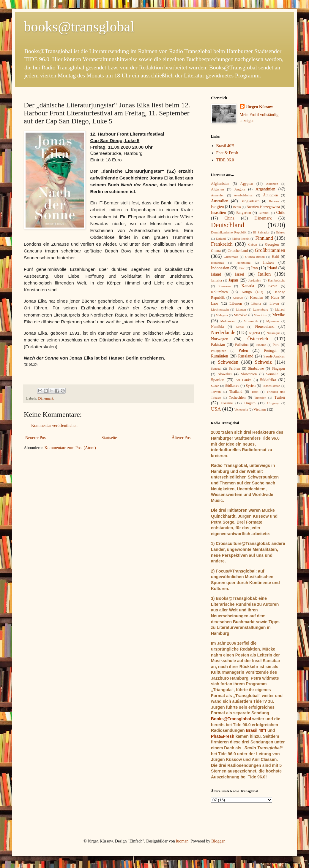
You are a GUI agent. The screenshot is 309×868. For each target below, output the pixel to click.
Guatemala (231, 257)
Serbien (234, 368)
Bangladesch (250, 201)
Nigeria (254, 333)
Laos (215, 303)
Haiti (276, 257)
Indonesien (220, 268)
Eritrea (281, 232)
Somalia (272, 374)
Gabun (253, 244)
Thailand (236, 392)
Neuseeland (265, 326)
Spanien (218, 380)
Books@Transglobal (231, 719)
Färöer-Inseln (241, 239)
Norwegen (220, 339)
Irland (272, 268)
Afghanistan (220, 184)
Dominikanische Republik (229, 232)
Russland (246, 356)
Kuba (275, 298)
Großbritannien (270, 250)
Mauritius (260, 315)
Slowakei (225, 374)
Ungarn (250, 403)
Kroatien (257, 298)
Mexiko (279, 315)
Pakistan (218, 345)
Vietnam (260, 409)
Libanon (236, 303)
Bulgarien (244, 213)
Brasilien (219, 213)
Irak (242, 268)
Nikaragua (273, 333)
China (229, 218)
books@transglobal (79, 27)
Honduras (217, 263)
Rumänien (220, 356)
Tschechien (237, 398)
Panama (261, 345)
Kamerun (225, 286)
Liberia (256, 303)
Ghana (216, 251)
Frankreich (222, 244)
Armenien (218, 195)
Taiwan (216, 392)
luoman (182, 841)
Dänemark (46, 398)
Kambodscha (277, 280)
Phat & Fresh (227, 153)
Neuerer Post (36, 438)
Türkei (280, 397)
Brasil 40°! (225, 146)
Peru (276, 345)
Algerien (217, 189)
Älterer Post (182, 438)
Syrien (251, 386)
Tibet (255, 392)
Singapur (279, 368)
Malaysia (222, 315)
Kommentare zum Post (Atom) (70, 448)
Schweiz (263, 362)
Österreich (258, 339)
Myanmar (273, 321)
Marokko (240, 315)
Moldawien (228, 321)
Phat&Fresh (223, 736)
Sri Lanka (243, 380)
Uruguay (273, 403)
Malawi (280, 309)
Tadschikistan (271, 386)
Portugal (270, 351)
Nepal (240, 327)
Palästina (242, 345)
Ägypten (247, 184)
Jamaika (216, 280)
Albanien (272, 184)
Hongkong (243, 263)
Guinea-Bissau (255, 257)
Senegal (216, 368)
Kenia (273, 286)
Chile (281, 213)
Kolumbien (219, 292)
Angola (240, 189)
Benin (237, 207)
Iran (254, 268)
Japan (233, 280)
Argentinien (265, 189)
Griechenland (238, 251)
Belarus (274, 201)
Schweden (228, 362)
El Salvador (261, 232)
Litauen (241, 309)
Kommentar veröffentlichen (54, 426)
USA (216, 409)
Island (216, 274)
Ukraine (227, 403)
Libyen (274, 303)
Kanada (248, 286)
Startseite (109, 438)
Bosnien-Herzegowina (263, 207)
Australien (220, 201)
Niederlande (223, 332)
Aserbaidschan (244, 195)
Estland (221, 239)
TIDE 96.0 (225, 160)
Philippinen (219, 351)
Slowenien (249, 374)
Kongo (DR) (252, 292)
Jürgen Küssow (259, 107)
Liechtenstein (220, 309)
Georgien (272, 244)
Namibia (217, 327)
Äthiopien (270, 195)
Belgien (217, 207)
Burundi (264, 213)
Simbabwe (256, 368)
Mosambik (251, 321)
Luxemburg (261, 309)
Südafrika (268, 380)
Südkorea (232, 386)
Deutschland (228, 225)
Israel (240, 274)
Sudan (215, 386)
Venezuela (241, 409)
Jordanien (255, 280)
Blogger (218, 841)
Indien (269, 262)
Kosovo (238, 298)
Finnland (264, 238)
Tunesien (260, 398)
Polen (243, 350)
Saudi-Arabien (274, 356)
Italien (264, 274)
